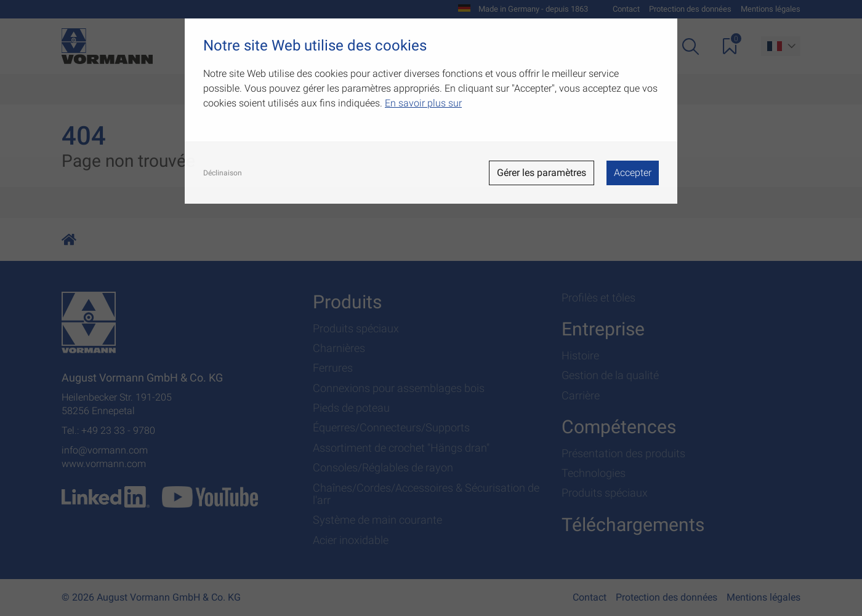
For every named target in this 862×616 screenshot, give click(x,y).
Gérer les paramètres (542, 173)
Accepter (633, 173)
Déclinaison (223, 173)
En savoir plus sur (423, 103)
